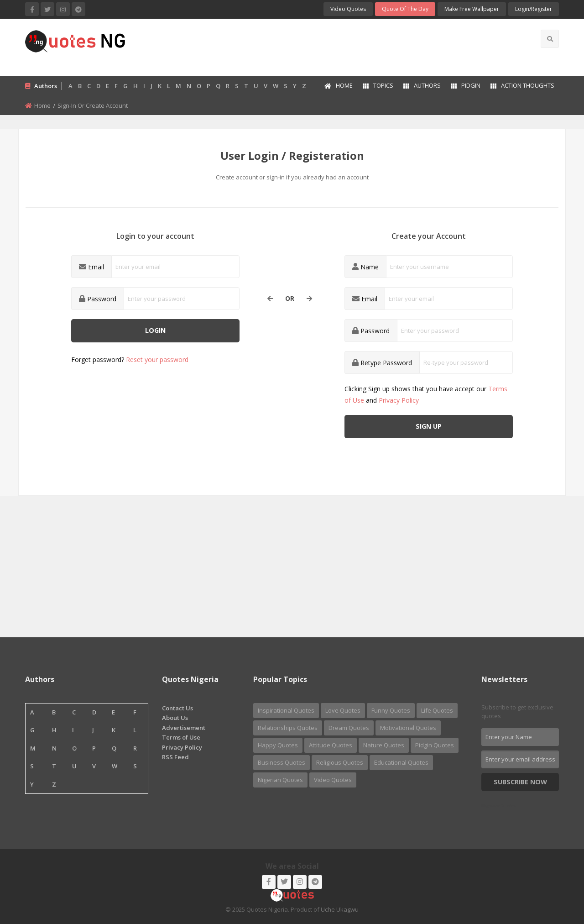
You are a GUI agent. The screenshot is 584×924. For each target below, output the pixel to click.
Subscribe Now (520, 782)
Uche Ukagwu (340, 909)
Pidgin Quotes (435, 745)
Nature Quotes (384, 745)
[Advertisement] (328, 46)
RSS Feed (175, 757)
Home (339, 85)
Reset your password (157, 360)
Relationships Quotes (288, 728)
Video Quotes (348, 9)
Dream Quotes (349, 728)
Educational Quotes (401, 762)
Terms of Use (181, 737)
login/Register (534, 9)
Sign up (429, 426)
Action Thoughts (522, 85)
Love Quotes (343, 710)
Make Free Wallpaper (472, 9)
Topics (378, 85)
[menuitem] (338, 86)
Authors (422, 85)
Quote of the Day (405, 9)
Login (155, 330)
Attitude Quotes (331, 745)
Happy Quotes (278, 745)
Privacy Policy (399, 400)
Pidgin (466, 85)
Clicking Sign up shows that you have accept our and (426, 394)
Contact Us (177, 708)
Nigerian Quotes (280, 780)
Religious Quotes (340, 762)
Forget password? (130, 360)
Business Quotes (282, 762)
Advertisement (184, 728)
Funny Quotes (391, 710)
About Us (175, 718)
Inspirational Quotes (286, 710)
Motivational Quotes (408, 728)
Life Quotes (437, 710)
